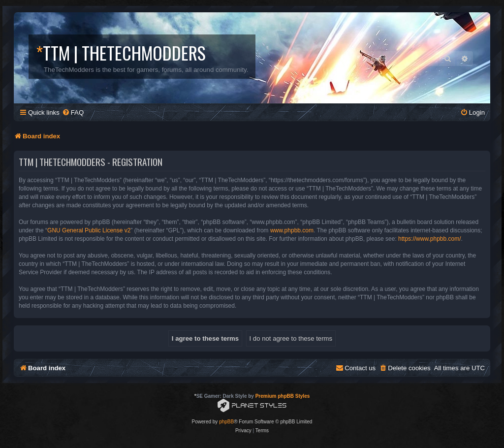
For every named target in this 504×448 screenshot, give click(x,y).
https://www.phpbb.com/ (429, 239)
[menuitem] (73, 112)
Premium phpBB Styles (283, 396)
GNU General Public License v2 (89, 230)
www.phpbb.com (292, 230)
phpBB (226, 422)
